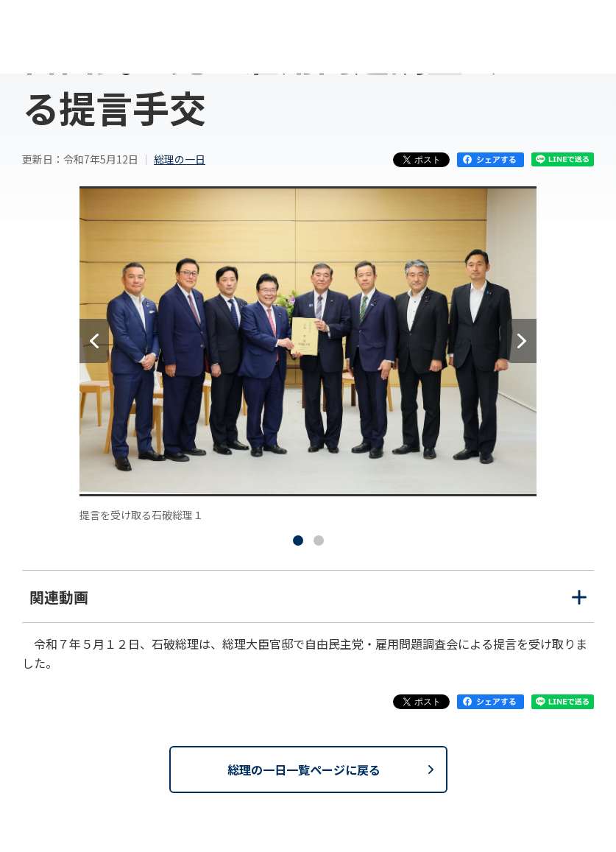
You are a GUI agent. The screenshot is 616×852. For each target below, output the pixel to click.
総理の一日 (180, 159)
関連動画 (308, 604)
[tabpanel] (308, 355)
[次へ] (522, 341)
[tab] (298, 541)
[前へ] (94, 341)
